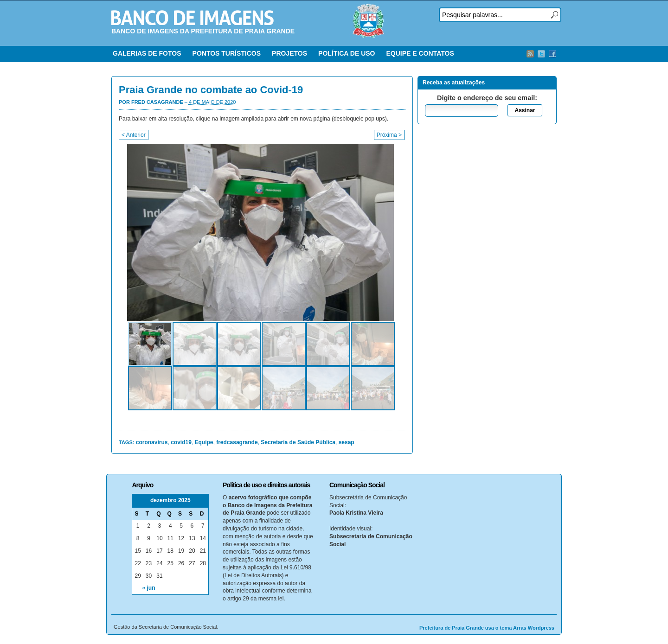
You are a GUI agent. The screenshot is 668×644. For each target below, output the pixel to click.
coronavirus (152, 442)
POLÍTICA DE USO (347, 53)
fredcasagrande (237, 442)
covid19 (181, 442)
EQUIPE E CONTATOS (420, 53)
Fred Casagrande (157, 102)
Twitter (541, 54)
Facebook (552, 54)
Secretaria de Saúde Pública (298, 442)
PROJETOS (289, 53)
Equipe (204, 442)
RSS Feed (530, 54)
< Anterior (134, 135)
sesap (347, 442)
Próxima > (389, 135)
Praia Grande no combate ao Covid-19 (211, 90)
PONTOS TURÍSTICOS (227, 53)
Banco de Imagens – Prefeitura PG (193, 18)
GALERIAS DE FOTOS (147, 53)
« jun (149, 588)
